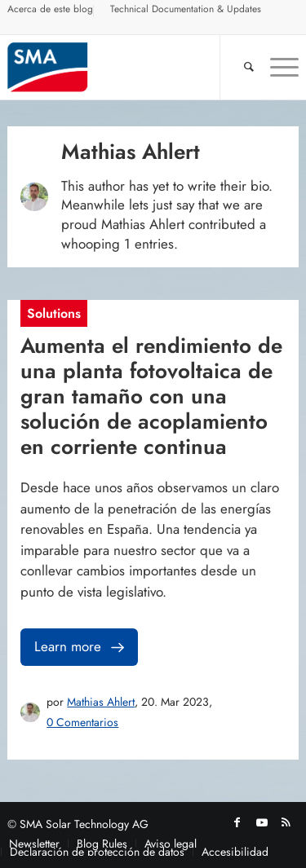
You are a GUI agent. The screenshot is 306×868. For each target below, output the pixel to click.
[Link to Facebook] (237, 822)
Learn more (81, 647)
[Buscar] (241, 67)
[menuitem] (51, 11)
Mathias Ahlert (101, 702)
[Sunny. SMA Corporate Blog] (124, 67)
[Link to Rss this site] (286, 822)
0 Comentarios (82, 722)
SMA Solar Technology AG (84, 824)
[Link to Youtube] (262, 822)
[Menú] (276, 67)
